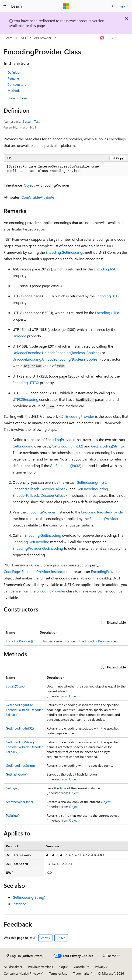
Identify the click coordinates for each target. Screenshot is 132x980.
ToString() (13, 815)
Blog (62, 967)
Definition (14, 72)
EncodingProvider (80, 416)
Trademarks (81, 973)
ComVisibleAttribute (38, 197)
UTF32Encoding (25, 399)
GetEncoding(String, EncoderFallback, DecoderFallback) (24, 747)
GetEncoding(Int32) (68, 446)
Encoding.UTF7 (108, 296)
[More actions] (124, 38)
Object (29, 185)
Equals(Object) (16, 686)
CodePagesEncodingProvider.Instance (34, 571)
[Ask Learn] (102, 38)
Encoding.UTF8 (107, 313)
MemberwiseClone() (20, 802)
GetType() (13, 788)
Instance (19, 904)
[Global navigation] (5, 6)
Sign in (123, 6)
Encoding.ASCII (106, 269)
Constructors (17, 84)
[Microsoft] (66, 6)
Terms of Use (58, 973)
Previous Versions (40, 967)
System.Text (31, 121)
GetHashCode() (17, 774)
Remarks (14, 78)
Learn (9, 38)
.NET (23, 38)
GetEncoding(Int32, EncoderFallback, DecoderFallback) (24, 710)
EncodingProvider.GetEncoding (38, 548)
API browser (43, 38)
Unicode (19, 336)
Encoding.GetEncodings (65, 252)
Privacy (100, 967)
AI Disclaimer (13, 967)
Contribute (82, 967)
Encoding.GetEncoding (43, 535)
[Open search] (112, 6)
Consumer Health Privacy (22, 973)
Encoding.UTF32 (26, 383)
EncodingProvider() (19, 641)
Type (63, 788)
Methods (14, 90)
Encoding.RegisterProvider (103, 512)
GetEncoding (23, 446)
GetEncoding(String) (108, 446)
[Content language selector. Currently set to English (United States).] (25, 956)
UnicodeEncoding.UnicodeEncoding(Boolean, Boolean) (57, 353)
